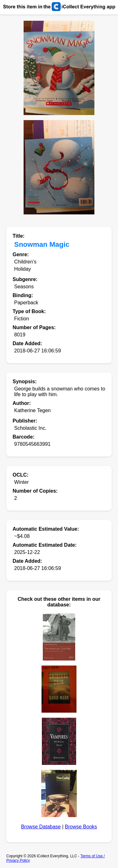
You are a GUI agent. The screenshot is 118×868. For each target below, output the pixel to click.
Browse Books (81, 827)
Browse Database (41, 827)
